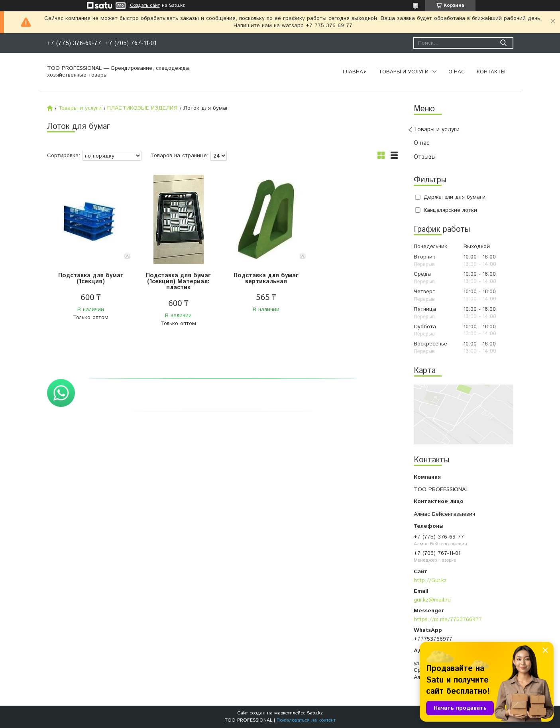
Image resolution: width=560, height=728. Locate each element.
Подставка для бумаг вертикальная (266, 278)
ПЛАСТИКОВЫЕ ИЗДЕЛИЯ (142, 108)
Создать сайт (145, 6)
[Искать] (504, 43)
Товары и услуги (404, 72)
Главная (355, 72)
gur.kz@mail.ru (432, 600)
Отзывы (425, 157)
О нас (457, 72)
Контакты (491, 72)
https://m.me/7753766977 (448, 619)
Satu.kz (315, 713)
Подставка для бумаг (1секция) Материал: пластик (178, 281)
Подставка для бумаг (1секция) (91, 278)
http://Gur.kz (430, 580)
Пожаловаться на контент (306, 720)
